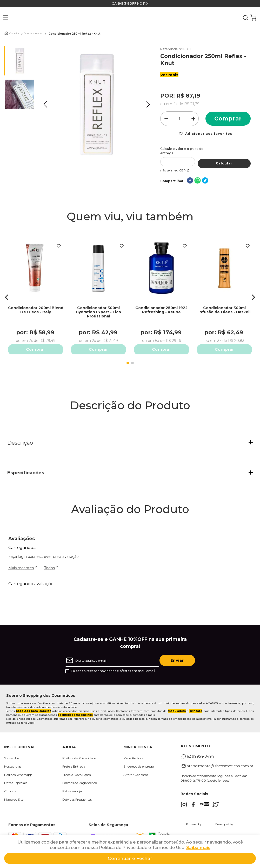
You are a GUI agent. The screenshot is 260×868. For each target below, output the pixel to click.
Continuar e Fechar (130, 859)
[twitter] (205, 177)
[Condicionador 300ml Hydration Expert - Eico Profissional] (99, 289)
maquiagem (177, 710)
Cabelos (14, 34)
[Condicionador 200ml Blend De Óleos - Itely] (36, 289)
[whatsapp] (198, 177)
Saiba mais (198, 848)
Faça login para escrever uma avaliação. (44, 555)
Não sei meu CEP (175, 166)
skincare (196, 710)
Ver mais (169, 75)
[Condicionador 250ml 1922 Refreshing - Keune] (161, 289)
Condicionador (33, 34)
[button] (2, 18)
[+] (193, 119)
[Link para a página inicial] (6, 33)
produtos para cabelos (33, 710)
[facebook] (190, 177)
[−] (166, 119)
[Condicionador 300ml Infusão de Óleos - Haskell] (224, 289)
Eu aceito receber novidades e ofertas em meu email (113, 670)
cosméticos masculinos (75, 714)
